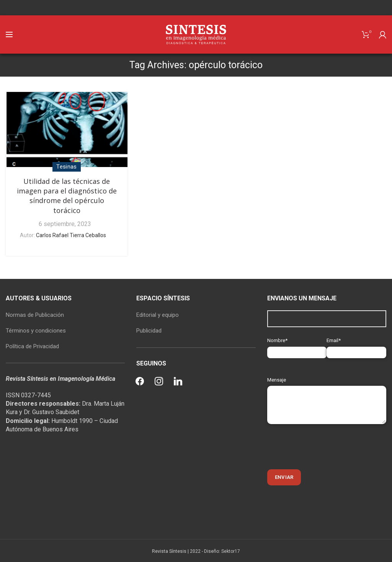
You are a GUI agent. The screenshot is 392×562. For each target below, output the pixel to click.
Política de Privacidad (32, 346)
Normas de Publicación (35, 315)
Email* (356, 346)
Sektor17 (231, 551)
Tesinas (66, 167)
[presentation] (325, 447)
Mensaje (327, 392)
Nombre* (297, 346)
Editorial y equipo (158, 315)
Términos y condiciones (36, 331)
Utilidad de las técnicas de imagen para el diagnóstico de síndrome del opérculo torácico (67, 196)
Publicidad (149, 331)
